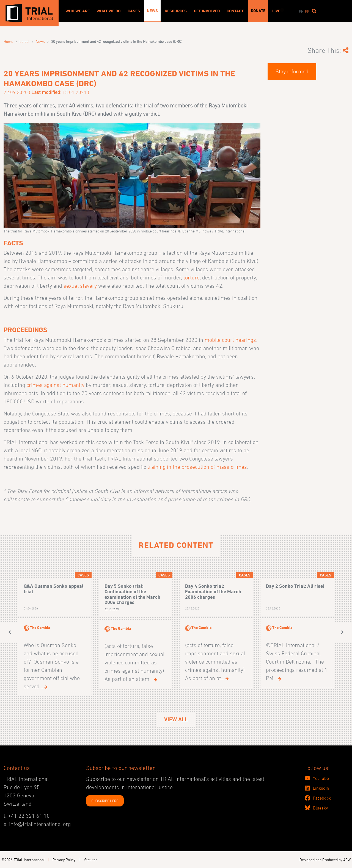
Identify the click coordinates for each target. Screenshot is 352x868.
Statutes (91, 860)
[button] (10, 632)
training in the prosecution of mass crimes (197, 467)
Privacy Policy (64, 860)
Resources (176, 11)
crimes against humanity (55, 385)
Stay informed (292, 71)
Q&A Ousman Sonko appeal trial (53, 589)
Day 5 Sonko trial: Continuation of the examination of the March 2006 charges (132, 594)
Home (8, 41)
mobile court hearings (230, 340)
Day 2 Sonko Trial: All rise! (295, 586)
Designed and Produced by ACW (325, 860)
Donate (258, 11)
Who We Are (78, 11)
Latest (24, 41)
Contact (235, 11)
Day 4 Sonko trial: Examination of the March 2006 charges (213, 591)
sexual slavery (80, 286)
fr (307, 11)
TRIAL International (29, 860)
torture (192, 278)
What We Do (108, 11)
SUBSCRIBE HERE (105, 801)
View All (176, 719)
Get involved (207, 11)
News (152, 11)
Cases (134, 11)
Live (276, 11)
